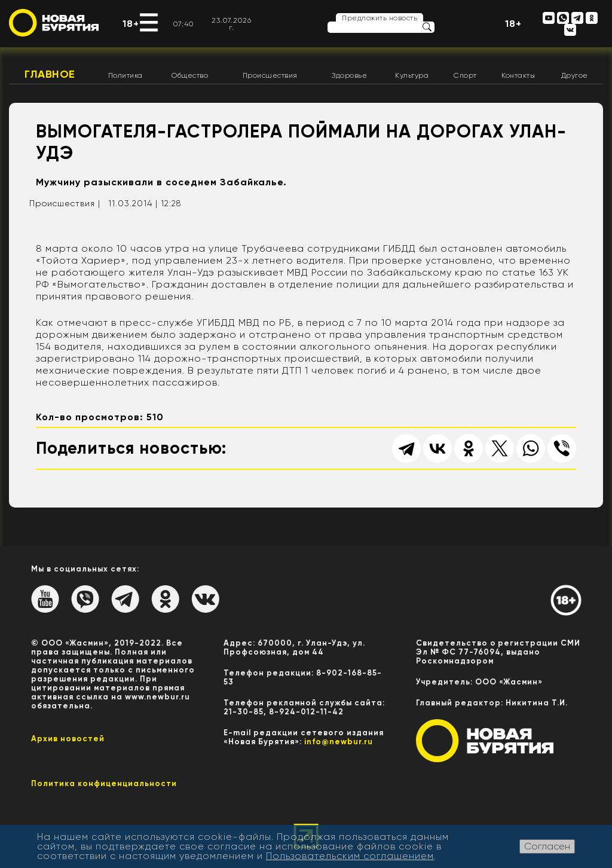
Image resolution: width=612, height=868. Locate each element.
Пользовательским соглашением (350, 856)
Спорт (465, 75)
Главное (50, 74)
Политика (126, 75)
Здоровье (349, 75)
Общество (190, 75)
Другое (575, 75)
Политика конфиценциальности (104, 783)
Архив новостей (68, 739)
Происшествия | (65, 203)
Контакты (518, 75)
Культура (412, 75)
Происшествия (270, 75)
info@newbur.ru (339, 742)
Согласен (547, 846)
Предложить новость (380, 18)
